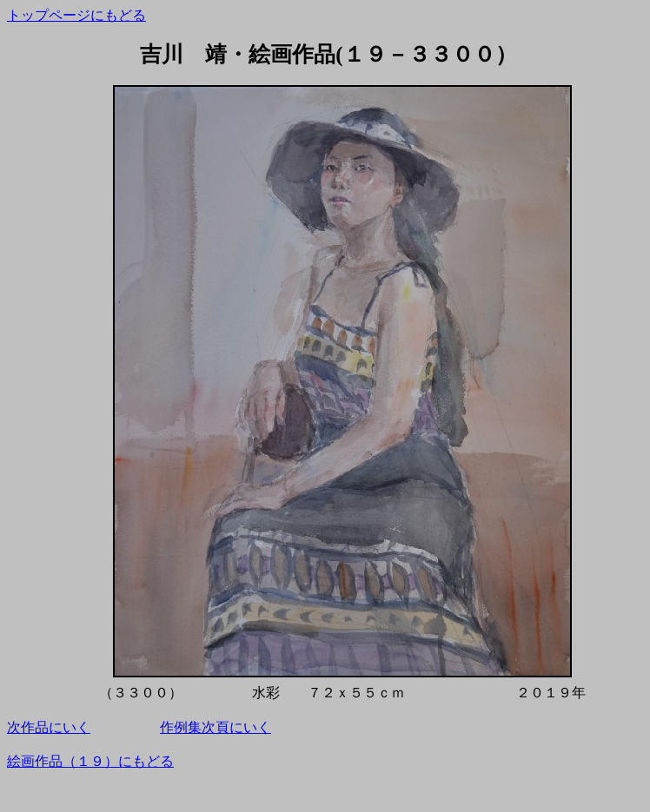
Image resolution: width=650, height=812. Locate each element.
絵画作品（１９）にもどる (90, 761)
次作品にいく (49, 727)
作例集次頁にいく (216, 727)
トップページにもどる (76, 15)
